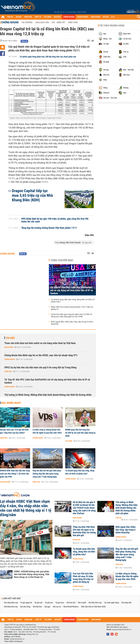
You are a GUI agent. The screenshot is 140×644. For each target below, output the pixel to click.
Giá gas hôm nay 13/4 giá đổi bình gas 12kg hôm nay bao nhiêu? (14, 431)
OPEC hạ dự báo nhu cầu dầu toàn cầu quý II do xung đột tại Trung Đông (40, 368)
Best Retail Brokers (71, 607)
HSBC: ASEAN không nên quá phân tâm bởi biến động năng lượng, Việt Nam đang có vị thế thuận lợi (32, 574)
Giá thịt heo (37, 607)
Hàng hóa (8, 371)
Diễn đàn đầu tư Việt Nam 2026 (93, 607)
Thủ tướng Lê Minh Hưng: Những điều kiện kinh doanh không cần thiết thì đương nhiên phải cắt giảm (48, 396)
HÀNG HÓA (28, 17)
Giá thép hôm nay (11, 607)
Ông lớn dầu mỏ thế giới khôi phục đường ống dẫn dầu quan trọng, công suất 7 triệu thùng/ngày (47, 474)
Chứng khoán (10, 22)
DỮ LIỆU (106, 17)
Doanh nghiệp (5, 482)
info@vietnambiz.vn (17, 639)
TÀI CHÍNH (48, 17)
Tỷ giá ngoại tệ (26, 603)
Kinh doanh (9, 347)
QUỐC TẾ (38, 17)
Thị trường (27, 22)
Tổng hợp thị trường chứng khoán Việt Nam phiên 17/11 (49, 228)
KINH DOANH (96, 17)
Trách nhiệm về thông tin (13, 641)
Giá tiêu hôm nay (95, 603)
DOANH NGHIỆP (83, 17)
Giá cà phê (82, 603)
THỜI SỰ (10, 17)
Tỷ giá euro (60, 603)
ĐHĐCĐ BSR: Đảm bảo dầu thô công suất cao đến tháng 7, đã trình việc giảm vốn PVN (15, 474)
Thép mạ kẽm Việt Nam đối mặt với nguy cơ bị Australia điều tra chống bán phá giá (84, 531)
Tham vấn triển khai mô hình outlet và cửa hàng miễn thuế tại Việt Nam (40, 343)
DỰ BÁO (19, 17)
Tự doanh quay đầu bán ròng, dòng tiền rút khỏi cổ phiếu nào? (73, 301)
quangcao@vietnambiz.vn (122, 629)
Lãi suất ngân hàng (112, 603)
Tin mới (10, 338)
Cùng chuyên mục (62, 260)
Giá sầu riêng (25, 607)
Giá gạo (47, 607)
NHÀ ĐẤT (57, 17)
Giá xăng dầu (126, 603)
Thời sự (118, 518)
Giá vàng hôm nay (11, 603)
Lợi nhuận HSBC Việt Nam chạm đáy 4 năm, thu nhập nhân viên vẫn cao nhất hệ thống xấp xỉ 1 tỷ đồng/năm (26, 508)
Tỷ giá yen (49, 603)
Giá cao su (57, 607)
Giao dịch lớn (42, 22)
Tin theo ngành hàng (112, 26)
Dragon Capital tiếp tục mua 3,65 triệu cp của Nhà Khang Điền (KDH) (32, 195)
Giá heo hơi (71, 603)
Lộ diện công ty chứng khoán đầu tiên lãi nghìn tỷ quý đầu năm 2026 (47, 431)
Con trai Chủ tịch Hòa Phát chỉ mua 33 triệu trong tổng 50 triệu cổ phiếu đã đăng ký (83, 578)
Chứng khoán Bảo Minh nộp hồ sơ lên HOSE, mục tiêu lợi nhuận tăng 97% (41, 355)
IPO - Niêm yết (59, 22)
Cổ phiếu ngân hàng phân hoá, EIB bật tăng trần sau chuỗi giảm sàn (48, 57)
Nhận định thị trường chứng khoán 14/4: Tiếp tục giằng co (72, 308)
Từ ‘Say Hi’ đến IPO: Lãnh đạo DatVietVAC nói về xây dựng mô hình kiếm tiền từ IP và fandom (72, 290)
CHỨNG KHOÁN (69, 17)
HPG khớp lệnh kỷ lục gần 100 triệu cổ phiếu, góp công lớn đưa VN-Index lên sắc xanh (55, 220)
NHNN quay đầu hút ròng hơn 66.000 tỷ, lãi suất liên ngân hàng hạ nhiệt (80, 433)
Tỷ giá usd (38, 603)
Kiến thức (73, 22)
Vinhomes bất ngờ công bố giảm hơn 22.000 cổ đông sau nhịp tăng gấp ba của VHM (72, 316)
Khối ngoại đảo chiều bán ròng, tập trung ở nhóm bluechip (72, 323)
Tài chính (69, 441)
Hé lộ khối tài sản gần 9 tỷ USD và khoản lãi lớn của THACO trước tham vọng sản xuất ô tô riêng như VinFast (84, 508)
